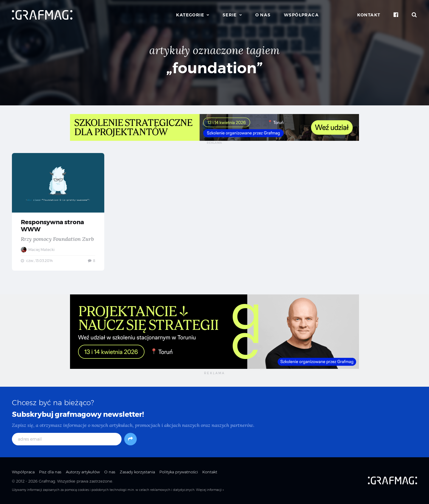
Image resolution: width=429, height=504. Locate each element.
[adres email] (67, 439)
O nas (263, 15)
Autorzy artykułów (83, 472)
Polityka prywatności (179, 472)
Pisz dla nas (50, 472)
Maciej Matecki (38, 250)
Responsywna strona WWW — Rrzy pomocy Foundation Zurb (58, 212)
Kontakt (369, 15)
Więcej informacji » (210, 490)
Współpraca (301, 15)
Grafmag (47, 481)
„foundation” (214, 68)
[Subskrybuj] (130, 439)
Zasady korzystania (137, 472)
